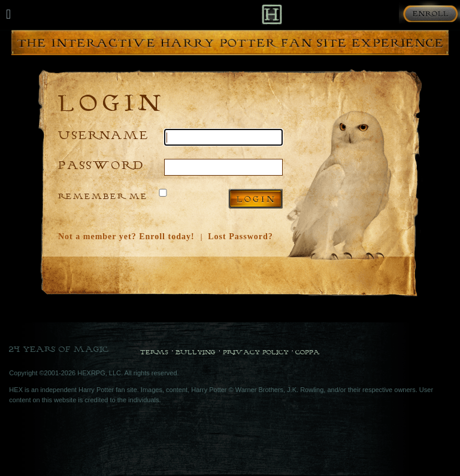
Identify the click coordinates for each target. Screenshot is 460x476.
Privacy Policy (256, 352)
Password (101, 165)
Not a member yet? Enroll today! (126, 237)
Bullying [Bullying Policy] (196, 352)
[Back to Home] (272, 14)
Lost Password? (240, 237)
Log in (255, 199)
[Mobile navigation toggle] (8, 14)
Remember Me (103, 196)
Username (104, 135)
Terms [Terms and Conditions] (154, 352)
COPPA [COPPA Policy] (308, 352)
